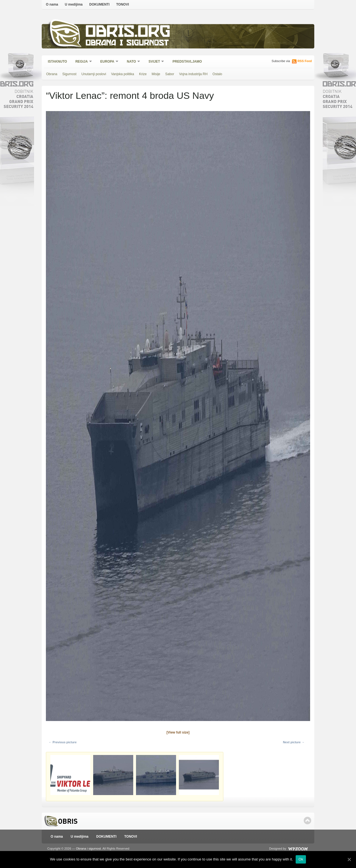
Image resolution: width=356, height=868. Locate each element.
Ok (301, 859)
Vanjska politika (123, 74)
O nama (52, 4)
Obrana (52, 74)
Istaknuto (57, 62)
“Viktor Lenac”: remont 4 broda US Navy (130, 95)
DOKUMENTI (99, 4)
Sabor (170, 74)
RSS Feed (305, 61)
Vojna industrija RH (193, 74)
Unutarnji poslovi (94, 74)
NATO (132, 62)
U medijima (74, 4)
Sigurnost (69, 74)
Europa (108, 62)
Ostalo (217, 74)
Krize (143, 74)
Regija (82, 62)
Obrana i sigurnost (127, 44)
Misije (156, 74)
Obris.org (128, 33)
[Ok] (349, 859)
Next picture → (294, 742)
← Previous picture (63, 742)
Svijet (154, 62)
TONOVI (123, 4)
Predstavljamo (187, 62)
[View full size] (178, 732)
